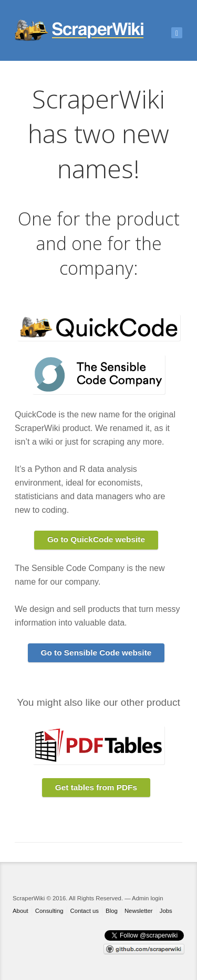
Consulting (49, 911)
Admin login (147, 898)
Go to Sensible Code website (96, 653)
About (20, 911)
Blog (112, 911)
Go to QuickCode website (96, 539)
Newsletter (139, 911)
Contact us (85, 911)
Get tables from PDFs (96, 787)
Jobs (166, 911)
